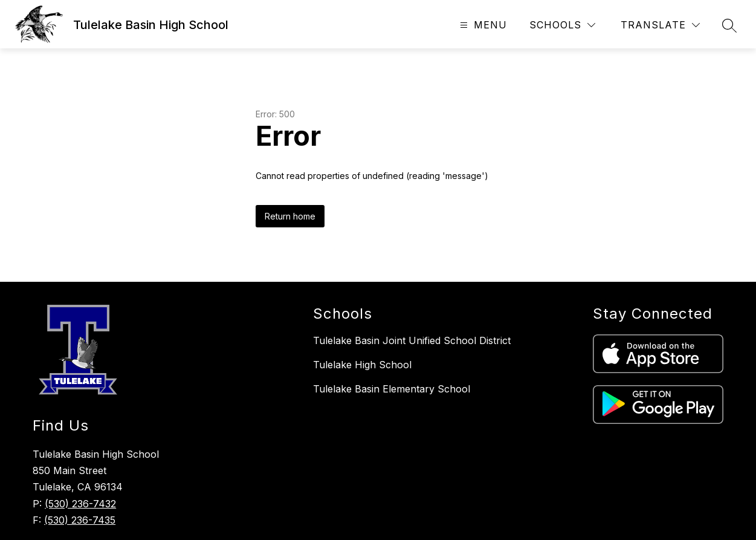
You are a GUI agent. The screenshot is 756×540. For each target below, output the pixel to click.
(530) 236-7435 (80, 520)
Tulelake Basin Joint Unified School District (412, 340)
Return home (290, 216)
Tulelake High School (362, 365)
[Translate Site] (660, 25)
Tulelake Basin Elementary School (392, 389)
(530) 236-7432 (80, 504)
